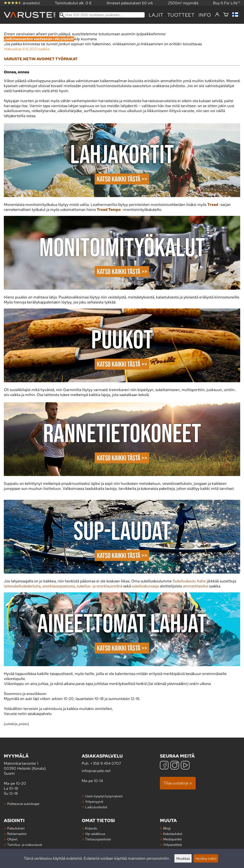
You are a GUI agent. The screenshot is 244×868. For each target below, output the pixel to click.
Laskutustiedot (96, 807)
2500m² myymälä (183, 3)
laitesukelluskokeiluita (22, 586)
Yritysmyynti (94, 801)
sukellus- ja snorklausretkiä (99, 586)
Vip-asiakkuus (95, 834)
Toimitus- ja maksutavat (25, 845)
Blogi (167, 828)
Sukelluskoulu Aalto (189, 581)
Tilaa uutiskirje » (178, 783)
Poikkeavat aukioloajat (23, 804)
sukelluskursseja (145, 586)
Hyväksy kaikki (206, 858)
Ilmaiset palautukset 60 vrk (130, 3)
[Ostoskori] (226, 15)
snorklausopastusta (59, 586)
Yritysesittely (173, 845)
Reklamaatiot (17, 834)
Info (205, 15)
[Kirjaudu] (217, 15)
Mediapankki (173, 839)
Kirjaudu (91, 828)
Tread (213, 205)
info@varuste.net (96, 771)
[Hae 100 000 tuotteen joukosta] (102, 15)
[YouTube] (185, 766)
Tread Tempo (108, 210)
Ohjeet (12, 839)
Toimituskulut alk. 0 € (73, 3)
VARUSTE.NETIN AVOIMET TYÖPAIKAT (41, 59)
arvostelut (22, 3)
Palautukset (16, 828)
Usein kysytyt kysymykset (104, 796)
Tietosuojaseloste (98, 839)
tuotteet (181, 15)
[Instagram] (175, 766)
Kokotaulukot (173, 834)
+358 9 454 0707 (106, 763)
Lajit (156, 15)
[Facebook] (164, 766)
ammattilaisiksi (195, 586)
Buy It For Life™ (227, 3)
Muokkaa (183, 858)
